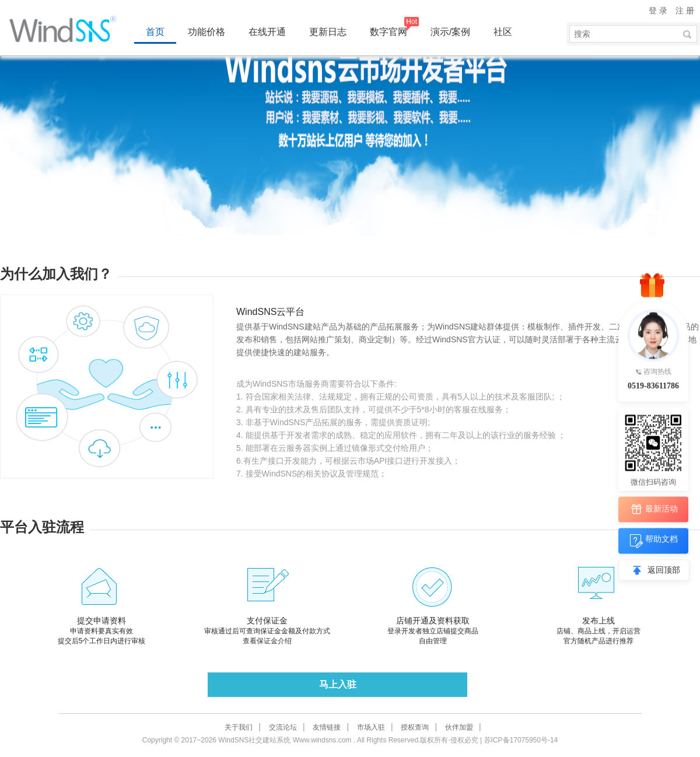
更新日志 (328, 32)
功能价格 (206, 32)
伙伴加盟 (459, 727)
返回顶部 (664, 570)
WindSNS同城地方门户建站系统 (67, 29)
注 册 (685, 10)
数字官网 (388, 32)
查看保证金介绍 (267, 641)
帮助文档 (654, 541)
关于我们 (239, 727)
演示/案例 (450, 32)
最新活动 (654, 509)
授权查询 (415, 727)
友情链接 (327, 727)
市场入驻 (371, 727)
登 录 (658, 10)
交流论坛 (283, 727)
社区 (503, 32)
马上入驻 (338, 684)
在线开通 (267, 32)
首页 (155, 32)
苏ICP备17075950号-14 (521, 740)
